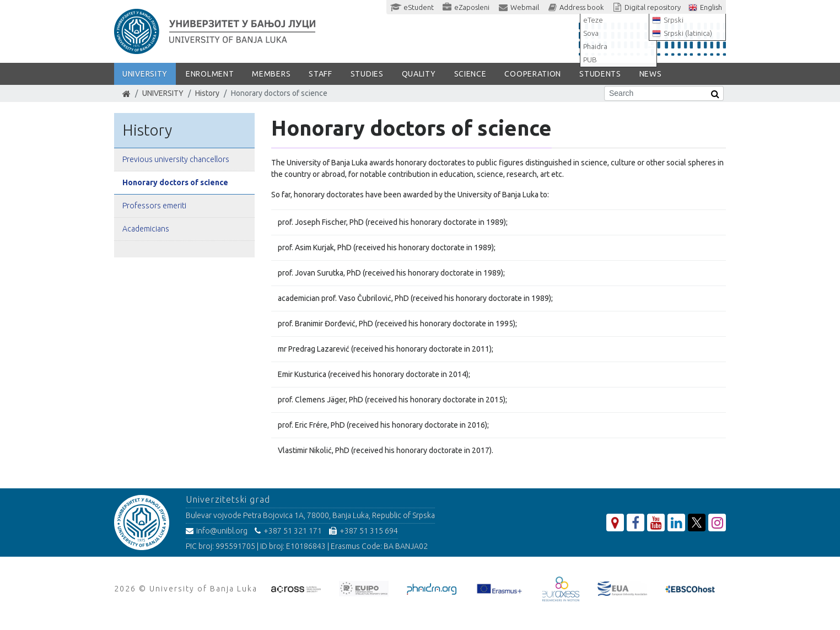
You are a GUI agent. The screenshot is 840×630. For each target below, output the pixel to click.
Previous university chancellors (176, 159)
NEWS (651, 74)
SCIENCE (470, 74)
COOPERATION (533, 74)
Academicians (146, 229)
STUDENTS (600, 74)
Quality (419, 74)
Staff (321, 74)
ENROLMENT (210, 74)
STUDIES (367, 74)
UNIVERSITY (145, 74)
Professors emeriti (154, 206)
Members (271, 74)
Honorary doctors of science (175, 182)
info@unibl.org (217, 531)
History (207, 93)
